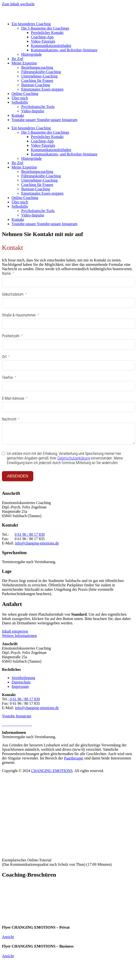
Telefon (7, 378)
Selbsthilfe (20, 102)
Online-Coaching (25, 94)
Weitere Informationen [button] (19, 636)
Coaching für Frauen (37, 80)
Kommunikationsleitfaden (51, 46)
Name (6, 273)
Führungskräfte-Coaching (41, 72)
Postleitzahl (11, 336)
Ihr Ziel (17, 59)
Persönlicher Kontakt (47, 33)
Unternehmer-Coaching (39, 76)
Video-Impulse (33, 111)
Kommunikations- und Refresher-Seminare (64, 50)
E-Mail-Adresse (13, 398)
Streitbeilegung (23, 678)
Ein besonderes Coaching (31, 24)
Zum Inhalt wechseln (18, 4)
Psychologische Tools (38, 107)
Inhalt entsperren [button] (15, 631)
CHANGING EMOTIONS (52, 771)
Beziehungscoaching (37, 67)
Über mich (20, 98)
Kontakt (18, 115)
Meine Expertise (24, 63)
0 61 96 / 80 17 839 (30, 534)
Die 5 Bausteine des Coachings (45, 28)
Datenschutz (21, 682)
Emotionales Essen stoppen (42, 89)
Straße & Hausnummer (19, 315)
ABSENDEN (18, 476)
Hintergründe (31, 54)
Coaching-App (42, 37)
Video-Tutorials (43, 41)
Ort (4, 357)
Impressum (20, 686)
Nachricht (9, 419)
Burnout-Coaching (36, 85)
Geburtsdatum (13, 294)
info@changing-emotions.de (37, 543)
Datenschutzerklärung (74, 458)
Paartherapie (74, 758)
